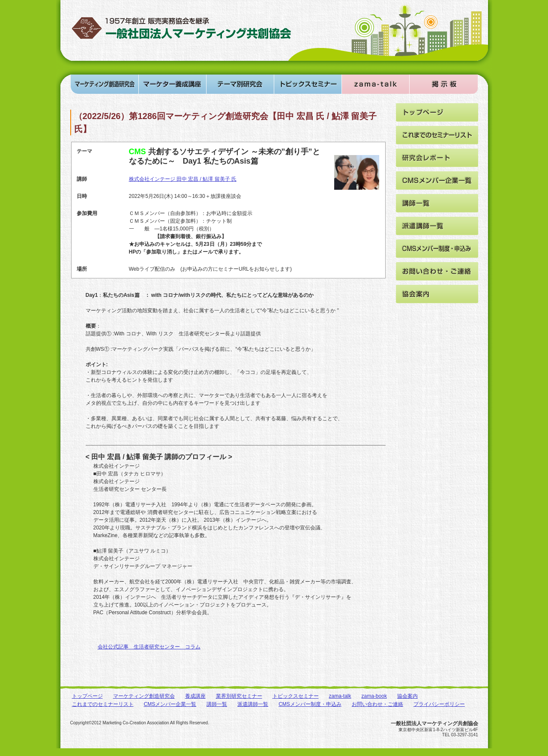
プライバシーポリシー (439, 704)
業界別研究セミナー (239, 696)
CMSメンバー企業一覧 (170, 704)
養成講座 (195, 696)
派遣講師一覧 (253, 704)
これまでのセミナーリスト (103, 704)
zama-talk (340, 696)
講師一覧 (217, 704)
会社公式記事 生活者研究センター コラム (149, 647)
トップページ (87, 696)
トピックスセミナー (296, 696)
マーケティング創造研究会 (144, 696)
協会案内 (407, 696)
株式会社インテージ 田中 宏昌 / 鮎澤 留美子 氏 (183, 179)
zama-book (374, 696)
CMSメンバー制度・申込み (310, 704)
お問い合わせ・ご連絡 (377, 704)
